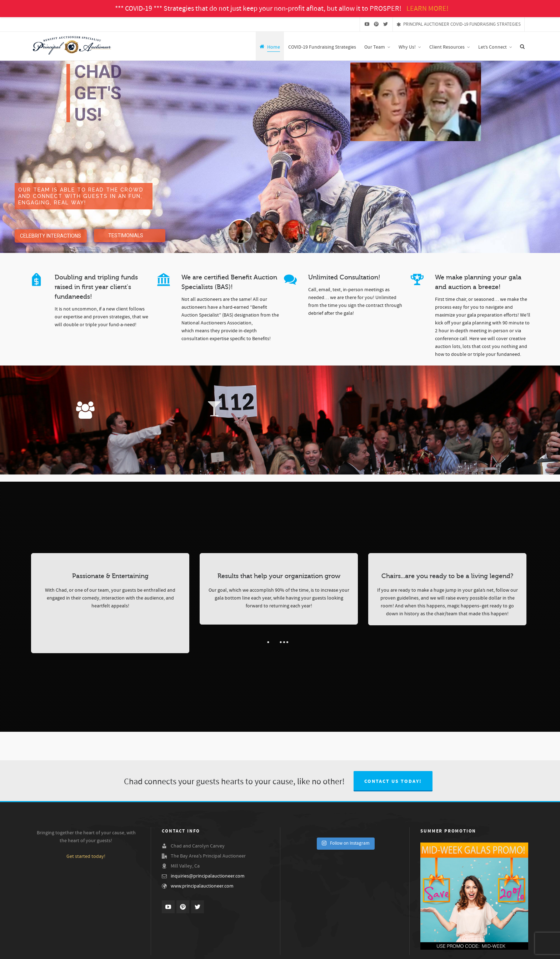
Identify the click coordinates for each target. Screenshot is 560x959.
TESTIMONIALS (126, 235)
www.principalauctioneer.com (202, 886)
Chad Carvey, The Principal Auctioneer (273, 950)
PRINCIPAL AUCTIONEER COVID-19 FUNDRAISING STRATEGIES (459, 24)
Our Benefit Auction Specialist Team (345, 950)
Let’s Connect (516, 950)
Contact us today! (393, 781)
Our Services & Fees (457, 950)
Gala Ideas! (489, 950)
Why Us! (226, 950)
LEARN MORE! (427, 9)
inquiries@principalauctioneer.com (208, 876)
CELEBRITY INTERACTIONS (51, 236)
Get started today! (86, 856)
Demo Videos (394, 950)
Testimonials (423, 950)
